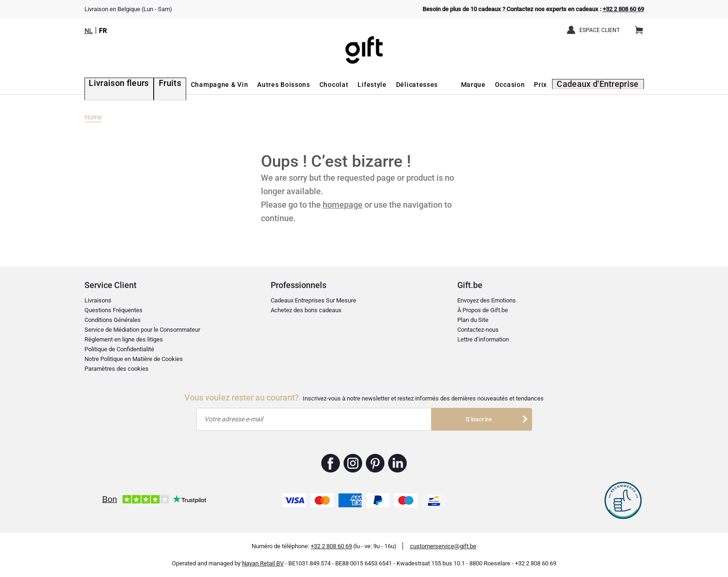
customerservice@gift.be (443, 546)
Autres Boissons (267, 85)
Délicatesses (400, 85)
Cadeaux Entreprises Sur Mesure (313, 300)
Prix (552, 85)
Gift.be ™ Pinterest (375, 463)
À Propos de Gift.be (483, 310)
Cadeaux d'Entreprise (605, 85)
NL (89, 31)
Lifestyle (356, 85)
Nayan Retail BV (263, 563)
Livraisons (98, 300)
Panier (642, 26)
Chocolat (317, 85)
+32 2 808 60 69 (623, 9)
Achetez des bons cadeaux (306, 310)
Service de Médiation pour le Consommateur (142, 330)
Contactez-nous (478, 330)
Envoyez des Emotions (487, 300)
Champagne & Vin (203, 85)
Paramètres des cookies (117, 369)
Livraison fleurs (111, 85)
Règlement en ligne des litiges (124, 339)
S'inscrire (479, 419)
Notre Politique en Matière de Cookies (134, 359)
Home (93, 117)
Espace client (600, 30)
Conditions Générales (113, 320)
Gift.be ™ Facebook (331, 463)
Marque (484, 85)
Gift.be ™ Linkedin (397, 463)
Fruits (155, 85)
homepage (343, 205)
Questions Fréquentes (114, 310)
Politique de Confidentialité (119, 349)
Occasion (521, 85)
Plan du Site (473, 320)
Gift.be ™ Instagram (353, 463)
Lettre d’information (483, 339)
